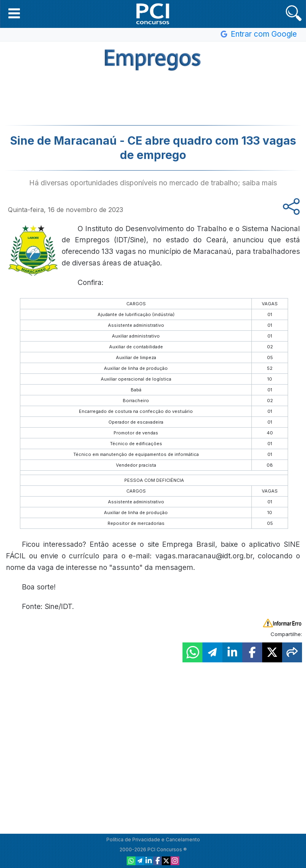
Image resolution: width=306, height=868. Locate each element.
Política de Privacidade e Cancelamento (153, 840)
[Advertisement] (153, 97)
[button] (14, 13)
